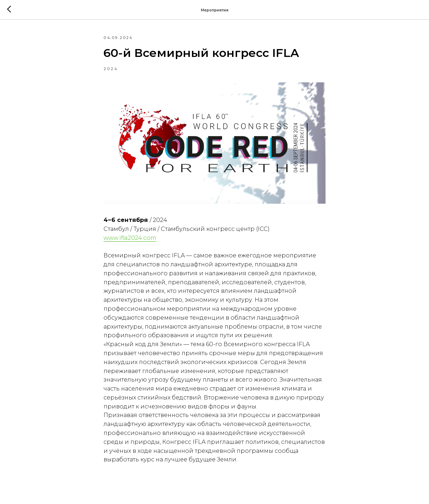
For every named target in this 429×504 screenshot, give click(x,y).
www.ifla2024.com (130, 238)
